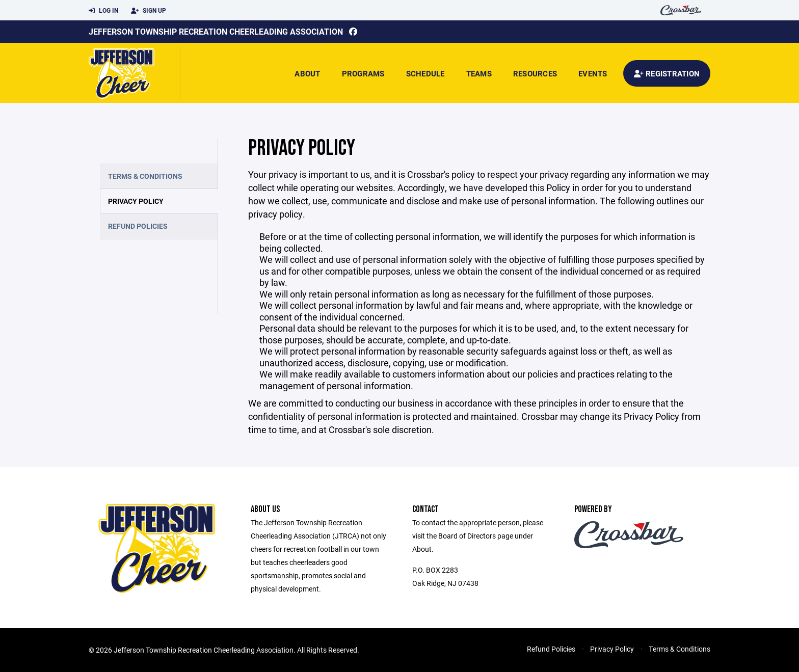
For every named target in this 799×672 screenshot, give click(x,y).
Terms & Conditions (145, 176)
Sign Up (149, 11)
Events (593, 73)
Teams (479, 73)
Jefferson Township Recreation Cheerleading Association (216, 31)
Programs (363, 73)
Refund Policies (138, 226)
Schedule (425, 73)
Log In (103, 11)
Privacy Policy (136, 201)
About (307, 73)
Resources (535, 73)
